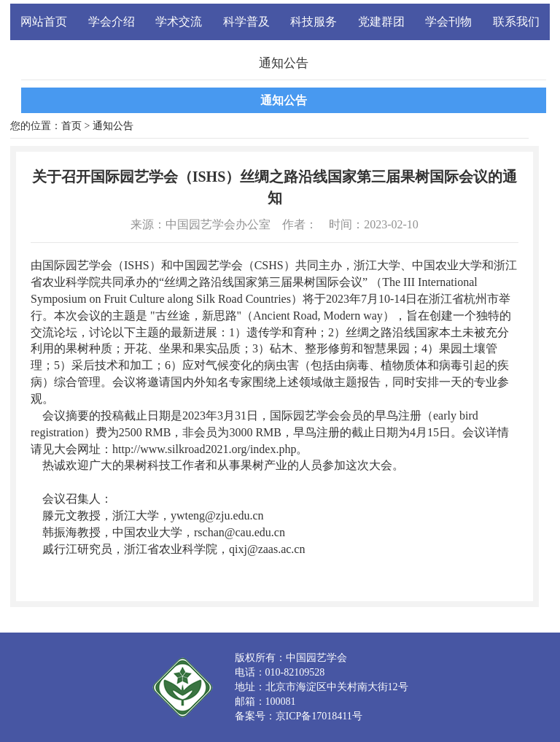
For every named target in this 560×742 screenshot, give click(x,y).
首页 (71, 126)
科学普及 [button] (246, 22)
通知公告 (284, 100)
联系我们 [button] (516, 22)
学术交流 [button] (179, 22)
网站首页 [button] (44, 22)
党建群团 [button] (381, 22)
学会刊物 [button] (448, 22)
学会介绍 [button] (112, 22)
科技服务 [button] (314, 22)
